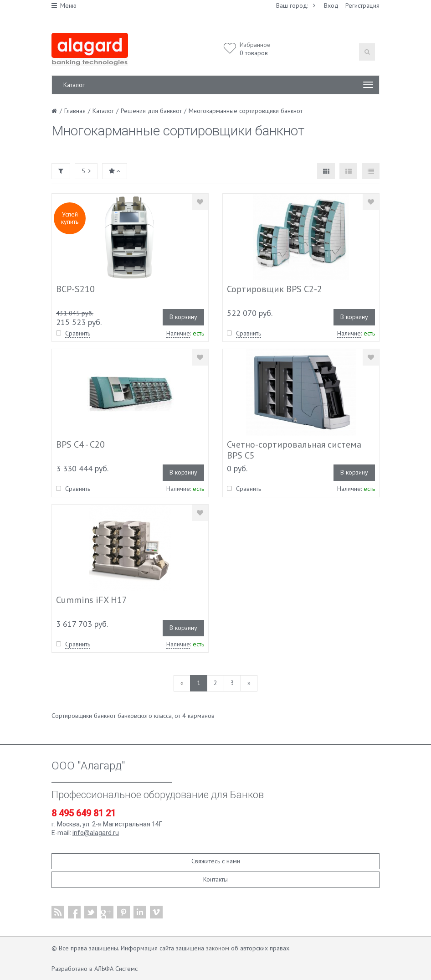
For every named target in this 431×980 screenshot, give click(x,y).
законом (218, 948)
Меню (64, 5)
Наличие (178, 333)
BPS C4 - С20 (80, 444)
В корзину (183, 317)
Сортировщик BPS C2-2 (275, 289)
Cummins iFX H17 (92, 600)
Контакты (215, 879)
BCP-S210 (75, 289)
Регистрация (362, 5)
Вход (331, 5)
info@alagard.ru (96, 833)
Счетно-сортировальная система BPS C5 (294, 450)
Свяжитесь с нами (216, 861)
